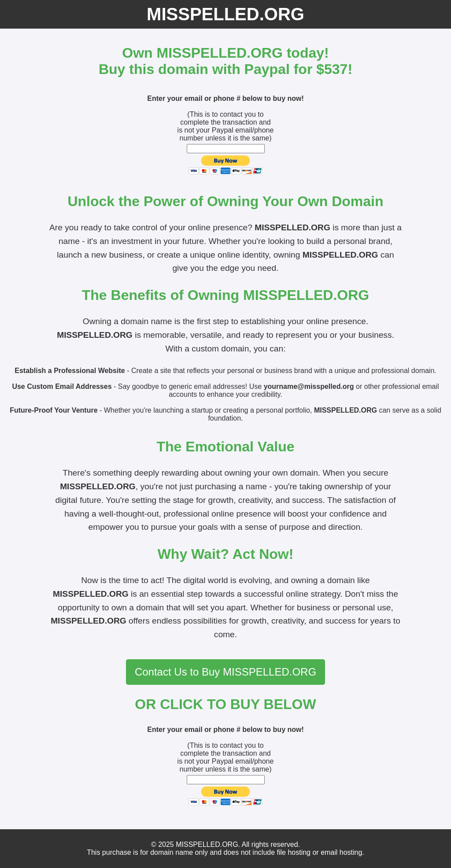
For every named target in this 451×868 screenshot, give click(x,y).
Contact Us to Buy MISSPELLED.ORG (225, 672)
